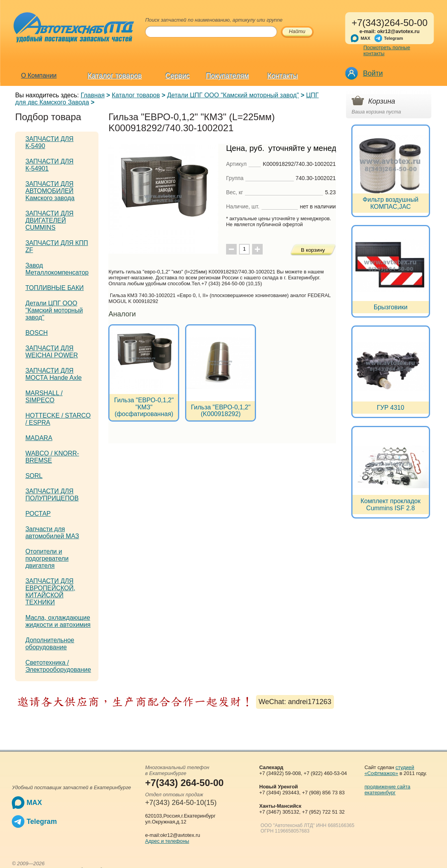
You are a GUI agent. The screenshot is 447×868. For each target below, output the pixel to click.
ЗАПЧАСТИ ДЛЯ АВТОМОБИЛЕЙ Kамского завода (50, 191)
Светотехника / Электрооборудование (58, 666)
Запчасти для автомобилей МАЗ (52, 533)
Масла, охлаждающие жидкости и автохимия (58, 621)
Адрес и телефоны (167, 841)
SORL (34, 476)
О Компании (39, 75)
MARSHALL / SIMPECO (44, 397)
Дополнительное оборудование (50, 644)
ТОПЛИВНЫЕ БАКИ (54, 288)
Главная (93, 95)
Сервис (178, 76)
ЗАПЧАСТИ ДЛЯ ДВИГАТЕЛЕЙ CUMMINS (49, 220)
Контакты (283, 76)
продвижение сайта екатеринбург (387, 790)
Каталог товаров (115, 76)
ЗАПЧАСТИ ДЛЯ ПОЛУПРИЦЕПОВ (52, 495)
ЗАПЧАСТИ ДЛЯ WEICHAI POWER (51, 352)
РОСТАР (38, 514)
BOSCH (36, 333)
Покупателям (227, 76)
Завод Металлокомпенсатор (57, 269)
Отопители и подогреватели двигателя (47, 559)
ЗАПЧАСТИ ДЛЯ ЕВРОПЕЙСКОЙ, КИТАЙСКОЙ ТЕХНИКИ (50, 592)
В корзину (313, 250)
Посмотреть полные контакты (387, 50)
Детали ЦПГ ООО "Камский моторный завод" (233, 95)
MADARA (39, 438)
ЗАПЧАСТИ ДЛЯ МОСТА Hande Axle (53, 374)
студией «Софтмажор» (389, 770)
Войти (373, 73)
